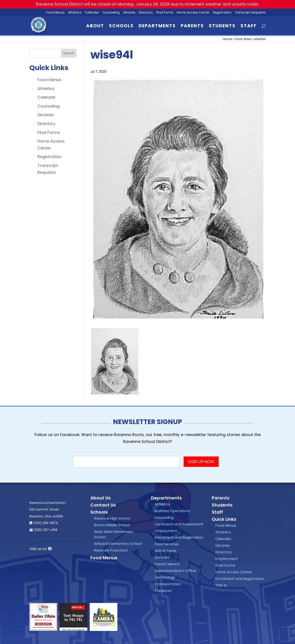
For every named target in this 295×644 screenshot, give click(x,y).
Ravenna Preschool (111, 550)
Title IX (221, 585)
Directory (146, 13)
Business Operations (172, 511)
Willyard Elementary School (118, 544)
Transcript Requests (250, 13)
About (95, 26)
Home (227, 39)
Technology (165, 577)
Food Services (167, 544)
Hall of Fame (165, 551)
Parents (192, 26)
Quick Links (224, 519)
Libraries (129, 13)
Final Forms (165, 13)
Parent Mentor (167, 564)
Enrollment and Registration (179, 537)
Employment (166, 531)
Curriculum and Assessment (179, 524)
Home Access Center (193, 13)
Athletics (75, 13)
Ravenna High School (112, 518)
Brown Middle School (112, 525)
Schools (121, 26)
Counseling (111, 13)
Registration (222, 13)
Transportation (168, 584)
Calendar (92, 13)
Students (222, 26)
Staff (249, 26)
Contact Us (103, 505)
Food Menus (49, 80)
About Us (101, 498)
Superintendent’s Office (175, 571)
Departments (157, 26)
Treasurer (163, 591)
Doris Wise (243, 39)
